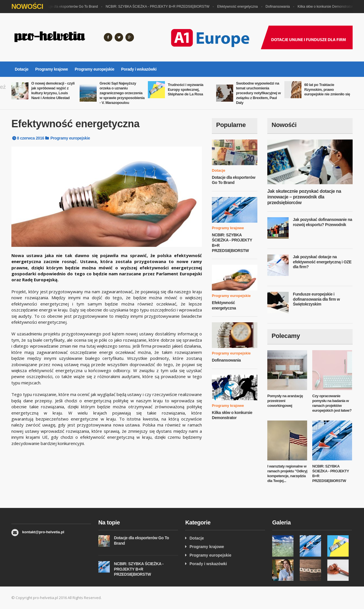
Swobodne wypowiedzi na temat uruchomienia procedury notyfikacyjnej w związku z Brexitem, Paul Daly (258, 93)
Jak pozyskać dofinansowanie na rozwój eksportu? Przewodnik (322, 222)
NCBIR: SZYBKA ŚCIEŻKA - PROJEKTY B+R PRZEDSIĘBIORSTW (159, 7)
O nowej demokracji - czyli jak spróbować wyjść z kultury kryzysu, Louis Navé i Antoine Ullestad (53, 91)
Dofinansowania (279, 7)
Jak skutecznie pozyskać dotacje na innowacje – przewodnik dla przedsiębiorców (304, 197)
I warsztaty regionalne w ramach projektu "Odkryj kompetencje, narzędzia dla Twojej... (287, 473)
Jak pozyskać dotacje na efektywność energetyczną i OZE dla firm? (322, 262)
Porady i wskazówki (139, 69)
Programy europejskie (95, 69)
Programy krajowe (52, 69)
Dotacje (22, 69)
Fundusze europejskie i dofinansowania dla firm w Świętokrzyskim (316, 299)
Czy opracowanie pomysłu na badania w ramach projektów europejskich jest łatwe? (332, 403)
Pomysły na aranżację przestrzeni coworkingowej (285, 401)
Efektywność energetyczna (239, 7)
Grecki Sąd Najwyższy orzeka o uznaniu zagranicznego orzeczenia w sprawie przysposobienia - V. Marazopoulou (122, 93)
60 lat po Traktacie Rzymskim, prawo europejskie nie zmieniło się (327, 90)
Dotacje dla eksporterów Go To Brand (71, 7)
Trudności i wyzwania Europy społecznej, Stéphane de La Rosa (186, 90)
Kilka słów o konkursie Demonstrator (327, 7)
